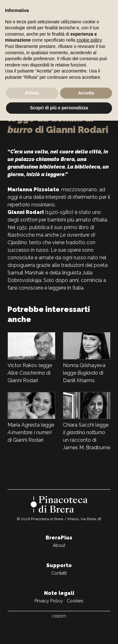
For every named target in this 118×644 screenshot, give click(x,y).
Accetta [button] (86, 93)
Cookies (75, 601)
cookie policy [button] (89, 40)
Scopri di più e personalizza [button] (59, 108)
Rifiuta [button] (32, 93)
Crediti (59, 616)
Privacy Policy (49, 601)
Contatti (59, 573)
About (59, 545)
